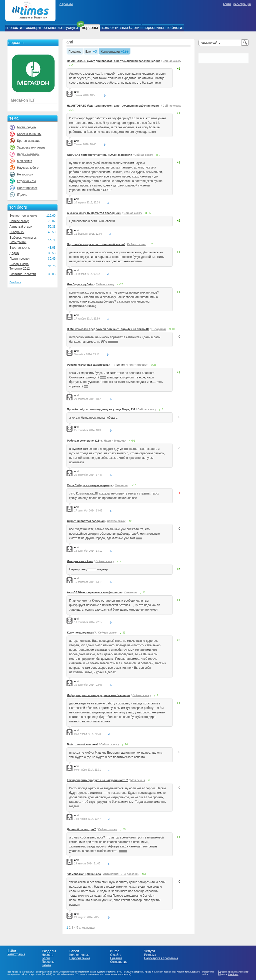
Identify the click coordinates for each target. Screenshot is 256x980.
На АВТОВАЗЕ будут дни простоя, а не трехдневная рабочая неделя (114, 61)
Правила (116, 958)
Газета (46, 965)
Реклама (150, 955)
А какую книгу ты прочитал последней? (94, 213)
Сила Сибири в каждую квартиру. (90, 485)
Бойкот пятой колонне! (83, 744)
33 (124, 633)
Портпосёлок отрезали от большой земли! (96, 244)
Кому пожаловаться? (81, 633)
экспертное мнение (44, 28)
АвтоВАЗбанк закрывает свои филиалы (94, 592)
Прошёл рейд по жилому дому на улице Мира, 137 (101, 409)
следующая (87, 928)
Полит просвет (27, 188)
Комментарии (110, 52)
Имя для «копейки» (80, 561)
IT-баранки (17, 232)
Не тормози (25, 174)
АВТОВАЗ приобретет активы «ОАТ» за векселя (100, 155)
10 (173, 329)
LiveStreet (233, 974)
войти (227, 4)
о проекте (66, 4)
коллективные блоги (121, 28)
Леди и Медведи (115, 441)
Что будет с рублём (80, 284)
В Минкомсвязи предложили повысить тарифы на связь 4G (108, 329)
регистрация (242, 4)
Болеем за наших (29, 134)
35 (149, 213)
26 (126, 744)
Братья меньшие (29, 141)
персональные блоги (163, 28)
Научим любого (28, 168)
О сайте (115, 955)
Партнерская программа (161, 958)
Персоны (48, 962)
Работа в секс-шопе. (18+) (84, 441)
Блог (89, 52)
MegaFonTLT (23, 100)
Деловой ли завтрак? (81, 829)
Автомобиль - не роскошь (121, 874)
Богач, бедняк (27, 127)
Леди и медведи (28, 154)
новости (15, 28)
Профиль (75, 52)
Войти (12, 951)
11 (144, 592)
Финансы (121, 485)
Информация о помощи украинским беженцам (99, 695)
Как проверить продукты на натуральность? (98, 780)
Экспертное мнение (23, 216)
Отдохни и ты (26, 181)
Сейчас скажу (19, 221)
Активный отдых (21, 227)
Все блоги (15, 282)
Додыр (14, 253)
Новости (47, 955)
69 (124, 829)
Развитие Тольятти (23, 274)
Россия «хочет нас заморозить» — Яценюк (96, 365)
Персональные (80, 958)
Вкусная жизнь (20, 248)
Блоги (46, 958)
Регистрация (16, 954)
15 (133, 521)
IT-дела (22, 195)
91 (133, 441)
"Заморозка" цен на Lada (84, 874)
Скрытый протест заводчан (86, 521)
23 (121, 284)
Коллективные (79, 955)
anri (70, 42)
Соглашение (119, 962)
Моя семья (24, 161)
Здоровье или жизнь (31, 148)
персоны (90, 28)
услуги (72, 28)
